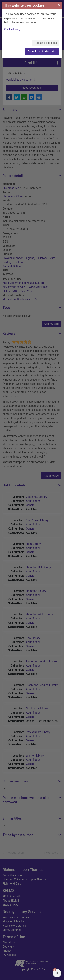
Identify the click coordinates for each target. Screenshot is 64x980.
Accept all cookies (46, 43)
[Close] (59, 5)
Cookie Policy (12, 29)
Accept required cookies (42, 51)
